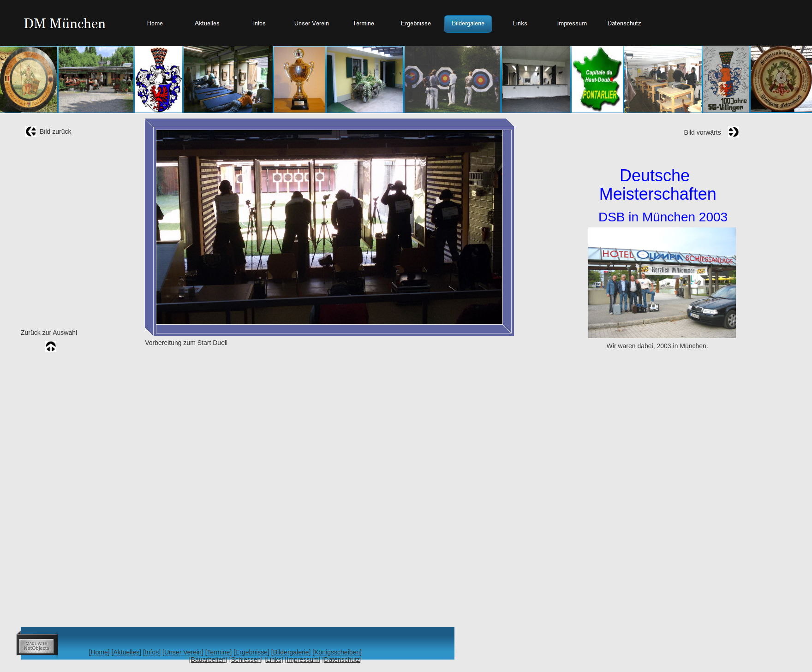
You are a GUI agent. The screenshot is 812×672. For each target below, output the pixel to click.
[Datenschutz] (342, 660)
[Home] (99, 652)
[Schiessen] (246, 660)
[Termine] (219, 652)
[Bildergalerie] (291, 652)
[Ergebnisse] (251, 652)
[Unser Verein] (183, 652)
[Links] (274, 660)
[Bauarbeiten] (208, 660)
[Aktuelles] (127, 652)
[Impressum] (302, 660)
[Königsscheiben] (337, 652)
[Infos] (152, 652)
